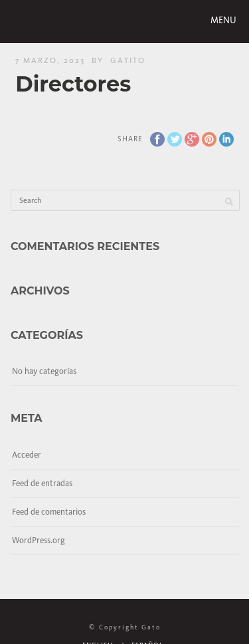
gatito (128, 60)
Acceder (27, 455)
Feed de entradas (42, 483)
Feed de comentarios (49, 512)
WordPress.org (39, 540)
